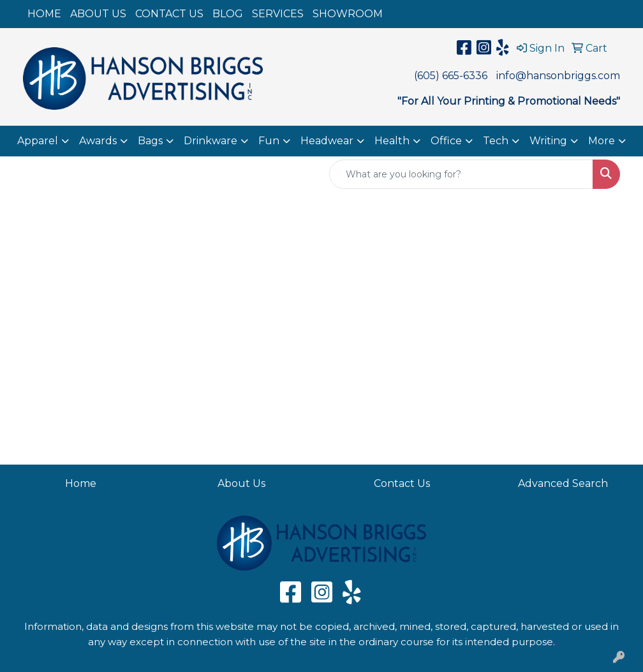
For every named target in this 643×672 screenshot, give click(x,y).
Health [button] (392, 141)
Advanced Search (563, 483)
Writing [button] (548, 141)
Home (81, 483)
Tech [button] (496, 141)
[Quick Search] (461, 174)
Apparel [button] (38, 141)
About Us (241, 483)
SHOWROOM (348, 14)
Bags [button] (150, 141)
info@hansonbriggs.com (558, 76)
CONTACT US (169, 14)
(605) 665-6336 (451, 76)
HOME (44, 14)
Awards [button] (98, 141)
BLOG (228, 14)
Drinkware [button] (211, 141)
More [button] (602, 141)
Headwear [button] (327, 141)
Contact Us (402, 483)
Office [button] (446, 141)
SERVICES (278, 14)
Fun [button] (269, 141)
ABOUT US (98, 14)
